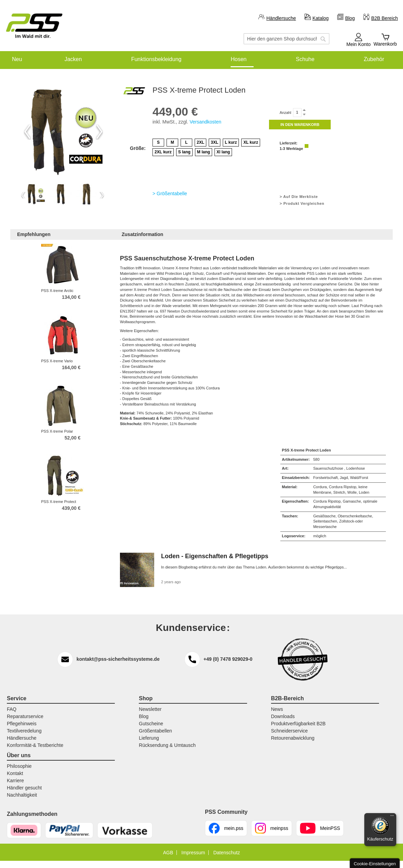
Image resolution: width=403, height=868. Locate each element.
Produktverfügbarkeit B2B (298, 724)
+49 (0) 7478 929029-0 (228, 659)
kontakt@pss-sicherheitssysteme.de (118, 659)
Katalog (321, 18)
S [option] (158, 142)
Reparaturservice (25, 716)
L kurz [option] (231, 142)
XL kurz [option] (251, 142)
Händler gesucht (24, 788)
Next (99, 132)
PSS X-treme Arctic (57, 291)
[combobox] (286, 39)
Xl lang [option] (223, 152)
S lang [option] (184, 152)
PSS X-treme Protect (59, 502)
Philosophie (19, 766)
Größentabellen (155, 731)
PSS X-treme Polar (57, 431)
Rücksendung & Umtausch (167, 745)
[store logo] (34, 26)
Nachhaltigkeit (22, 795)
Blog (350, 18)
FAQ (12, 709)
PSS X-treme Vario (57, 361)
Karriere (15, 781)
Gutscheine (151, 724)
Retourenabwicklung (293, 738)
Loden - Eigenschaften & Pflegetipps (215, 556)
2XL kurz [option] (163, 152)
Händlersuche (281, 18)
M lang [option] (204, 152)
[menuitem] (17, 59)
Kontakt (15, 773)
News (277, 709)
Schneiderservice (289, 731)
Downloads (283, 716)
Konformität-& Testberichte (35, 745)
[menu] (201, 59)
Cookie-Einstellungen (375, 864)
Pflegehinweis (22, 724)
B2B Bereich (384, 18)
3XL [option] (215, 142)
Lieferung (149, 738)
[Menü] (392, 817)
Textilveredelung (24, 731)
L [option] (186, 142)
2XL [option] (200, 142)
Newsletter (150, 709)
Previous (27, 132)
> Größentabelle (170, 193)
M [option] (172, 142)
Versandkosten (205, 122)
